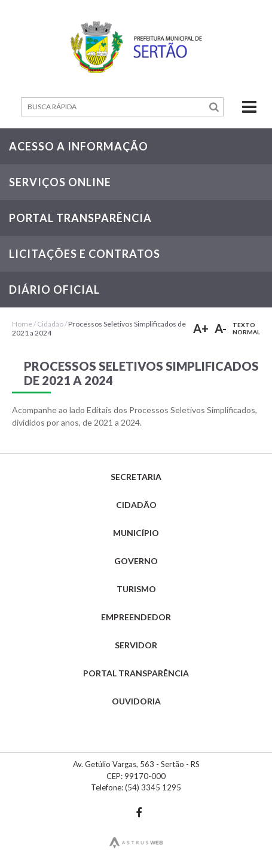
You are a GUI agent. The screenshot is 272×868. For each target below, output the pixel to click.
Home (22, 324)
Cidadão (50, 324)
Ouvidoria (136, 701)
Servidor (136, 645)
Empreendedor (136, 617)
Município (136, 533)
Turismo (136, 589)
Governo (136, 561)
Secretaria (136, 477)
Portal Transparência (136, 673)
